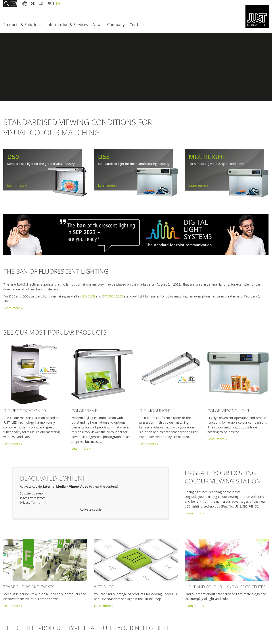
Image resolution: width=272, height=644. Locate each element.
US (41, 4)
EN (58, 4)
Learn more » (13, 308)
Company (116, 25)
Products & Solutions (22, 25)
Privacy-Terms (30, 503)
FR (49, 4)
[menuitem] (24, 25)
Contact (137, 25)
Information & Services (67, 25)
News (98, 25)
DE (32, 4)
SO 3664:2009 (113, 296)
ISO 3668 (88, 296)
